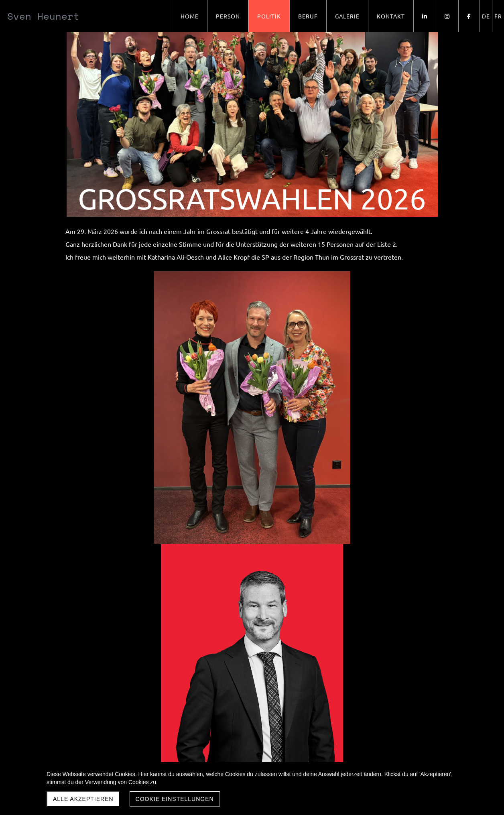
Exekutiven (120, 684)
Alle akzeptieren (83, 799)
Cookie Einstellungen (175, 799)
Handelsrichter (180, 684)
